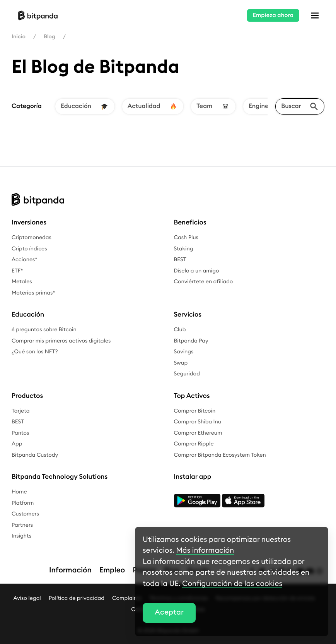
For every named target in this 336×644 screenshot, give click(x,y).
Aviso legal (27, 598)
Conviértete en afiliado (204, 282)
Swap (181, 363)
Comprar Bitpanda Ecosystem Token (220, 455)
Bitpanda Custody (35, 455)
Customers (25, 514)
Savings (184, 352)
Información (70, 570)
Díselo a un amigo (197, 271)
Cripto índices (29, 249)
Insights (21, 536)
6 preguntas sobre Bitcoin (44, 330)
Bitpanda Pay (191, 341)
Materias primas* (33, 293)
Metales (22, 282)
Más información (205, 551)
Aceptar (169, 612)
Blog (49, 37)
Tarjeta (21, 411)
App (17, 444)
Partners (22, 525)
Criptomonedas (32, 238)
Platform (23, 503)
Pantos (20, 433)
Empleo (112, 570)
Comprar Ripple (194, 444)
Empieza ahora (273, 15)
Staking (184, 249)
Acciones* (24, 260)
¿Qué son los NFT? (35, 352)
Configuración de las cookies (232, 584)
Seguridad (187, 374)
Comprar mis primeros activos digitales (61, 341)
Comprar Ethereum (198, 433)
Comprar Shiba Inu (198, 422)
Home (19, 492)
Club (180, 330)
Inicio (19, 37)
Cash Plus (186, 238)
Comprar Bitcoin (195, 411)
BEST (180, 260)
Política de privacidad (77, 598)
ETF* (17, 271)
